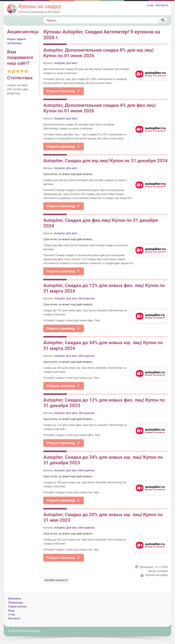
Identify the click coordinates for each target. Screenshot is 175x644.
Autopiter (60, 63)
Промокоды (16, 603)
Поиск (43, 17)
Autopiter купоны (56, 580)
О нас (150, 5)
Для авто (72, 63)
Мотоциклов (87, 299)
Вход (11, 611)
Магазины (15, 599)
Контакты (162, 5)
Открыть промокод (63, 91)
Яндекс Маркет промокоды (17, 41)
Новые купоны (17, 607)
